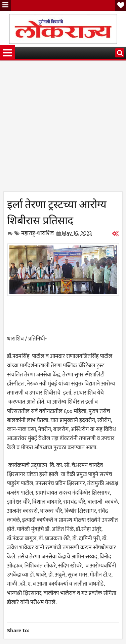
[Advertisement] (63, 128)
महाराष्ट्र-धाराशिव (37, 233)
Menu (5, 5)
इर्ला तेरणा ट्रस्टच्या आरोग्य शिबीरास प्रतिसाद (57, 211)
